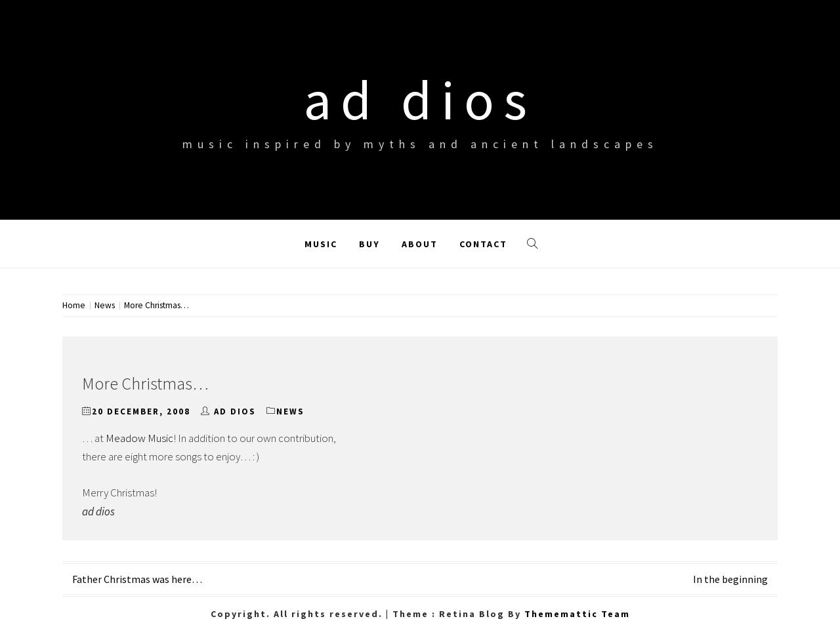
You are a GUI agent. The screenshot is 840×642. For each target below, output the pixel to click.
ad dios (420, 100)
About (420, 244)
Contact (483, 244)
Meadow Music (139, 438)
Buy (369, 244)
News (290, 411)
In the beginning (730, 579)
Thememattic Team (577, 614)
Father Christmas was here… (137, 579)
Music (321, 244)
